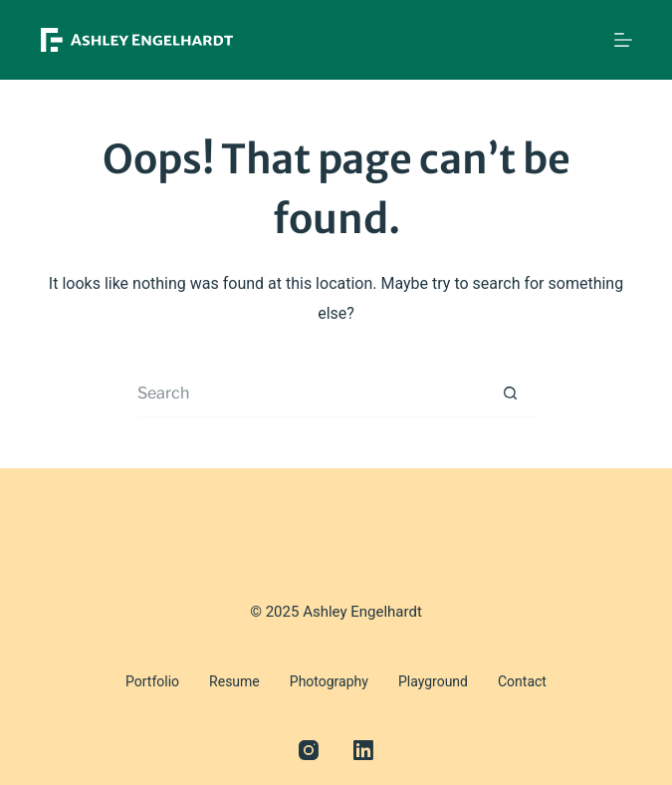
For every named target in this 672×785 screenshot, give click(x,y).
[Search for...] (312, 393)
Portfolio (152, 681)
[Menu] (623, 40)
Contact (522, 681)
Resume (234, 681)
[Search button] (511, 393)
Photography (329, 681)
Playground (433, 681)
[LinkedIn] (363, 750)
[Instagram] (309, 750)
